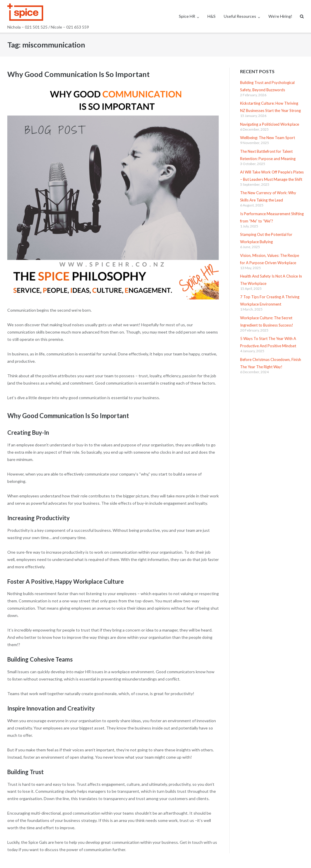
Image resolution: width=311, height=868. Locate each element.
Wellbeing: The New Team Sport (268, 138)
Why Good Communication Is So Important (78, 74)
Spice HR (187, 16)
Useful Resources (240, 16)
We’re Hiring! (280, 16)
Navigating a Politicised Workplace (270, 124)
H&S (212, 16)
